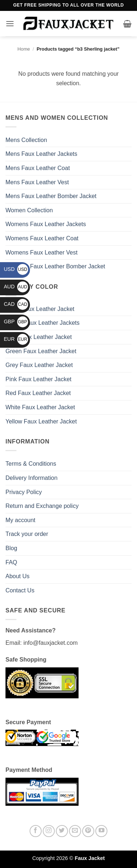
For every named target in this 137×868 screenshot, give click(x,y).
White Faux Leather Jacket (40, 407)
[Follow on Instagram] (49, 831)
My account (20, 520)
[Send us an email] (75, 831)
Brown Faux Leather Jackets (43, 323)
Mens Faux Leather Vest (37, 182)
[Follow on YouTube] (101, 831)
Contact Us (20, 590)
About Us (18, 576)
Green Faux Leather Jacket (41, 351)
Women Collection (29, 210)
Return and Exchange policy (42, 506)
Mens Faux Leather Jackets (41, 154)
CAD (16, 304)
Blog (11, 548)
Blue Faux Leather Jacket (39, 337)
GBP (16, 321)
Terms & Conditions (31, 464)
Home (24, 49)
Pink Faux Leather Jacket (39, 379)
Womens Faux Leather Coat (42, 238)
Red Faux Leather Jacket (38, 393)
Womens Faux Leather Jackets (46, 224)
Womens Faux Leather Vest (41, 252)
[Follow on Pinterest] (88, 831)
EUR (16, 339)
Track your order (27, 534)
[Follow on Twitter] (62, 831)
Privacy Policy (24, 492)
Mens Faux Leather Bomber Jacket (51, 196)
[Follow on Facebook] (36, 831)
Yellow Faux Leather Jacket (41, 421)
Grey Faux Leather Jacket (39, 365)
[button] (10, 23)
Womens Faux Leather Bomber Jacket (55, 266)
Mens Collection (26, 140)
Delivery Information (31, 478)
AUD (16, 287)
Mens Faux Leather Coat (38, 168)
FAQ (11, 562)
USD (16, 269)
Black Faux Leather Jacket (40, 309)
